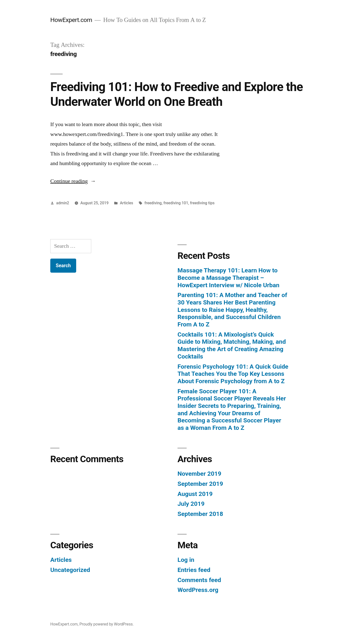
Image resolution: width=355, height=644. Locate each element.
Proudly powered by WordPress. (106, 624)
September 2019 (200, 484)
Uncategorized (70, 570)
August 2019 (195, 494)
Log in (186, 560)
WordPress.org (198, 590)
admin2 (63, 203)
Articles (126, 203)
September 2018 (200, 514)
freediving (153, 203)
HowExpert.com (71, 20)
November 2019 (199, 474)
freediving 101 (176, 203)
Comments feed (199, 580)
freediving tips (202, 203)
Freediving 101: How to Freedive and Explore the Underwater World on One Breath (177, 94)
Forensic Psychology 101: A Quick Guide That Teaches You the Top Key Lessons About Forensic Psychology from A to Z (233, 374)
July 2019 (191, 504)
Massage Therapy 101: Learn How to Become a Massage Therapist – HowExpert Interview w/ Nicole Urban (228, 278)
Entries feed (194, 570)
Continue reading (73, 181)
